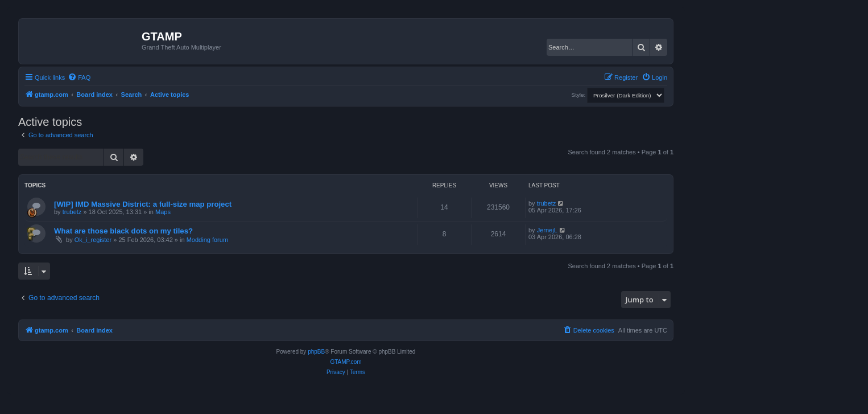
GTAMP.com (346, 362)
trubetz (72, 212)
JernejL (547, 230)
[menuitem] (79, 77)
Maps (163, 212)
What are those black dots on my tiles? (123, 231)
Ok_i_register (93, 240)
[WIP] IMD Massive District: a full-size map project (143, 204)
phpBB (316, 352)
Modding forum (207, 240)
